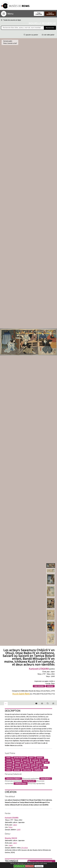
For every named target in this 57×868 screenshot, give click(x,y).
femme (17, 760)
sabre (36, 768)
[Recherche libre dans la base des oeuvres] (23, 28)
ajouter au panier (31, 35)
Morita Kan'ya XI (29, 781)
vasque (18, 763)
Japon (15, 825)
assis (40, 765)
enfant (33, 765)
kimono (44, 760)
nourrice (26, 760)
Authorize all (19, 866)
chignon (9, 768)
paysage (17, 770)
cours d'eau (27, 770)
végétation (38, 770)
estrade (25, 765)
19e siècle (24, 848)
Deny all (30, 866)
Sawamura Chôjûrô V (13, 779)
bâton (17, 765)
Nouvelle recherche (42, 24)
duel (31, 763)
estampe (50, 686)
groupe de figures (20, 758)
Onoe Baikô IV (46, 779)
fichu (46, 763)
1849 (19, 830)
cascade (9, 763)
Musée (50, 14)
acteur (31, 758)
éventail (44, 768)
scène (8, 758)
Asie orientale (39, 686)
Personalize (39, 866)
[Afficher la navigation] (4, 14)
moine (8, 770)
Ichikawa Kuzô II (21, 784)
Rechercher (50, 28)
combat (9, 765)
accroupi (35, 760)
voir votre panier (48, 35)
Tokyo (10, 827)
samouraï (18, 768)
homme (39, 763)
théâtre (9, 760)
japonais (40, 758)
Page (39, 14)
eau (25, 763)
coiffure (27, 768)
